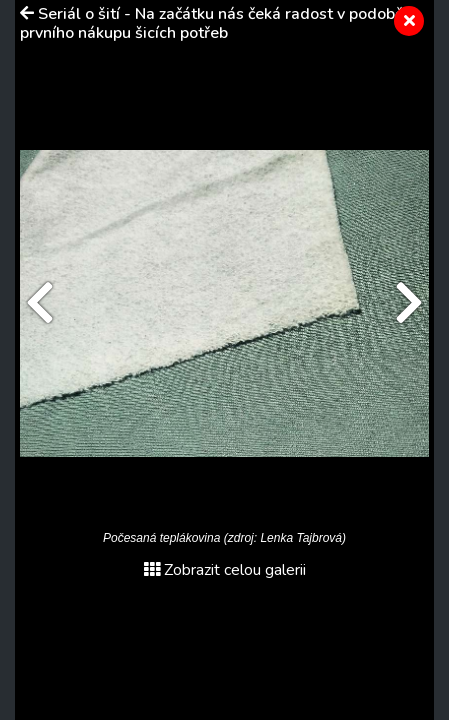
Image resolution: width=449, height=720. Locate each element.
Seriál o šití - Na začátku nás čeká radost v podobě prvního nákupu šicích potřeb (212, 23)
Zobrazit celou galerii (225, 570)
